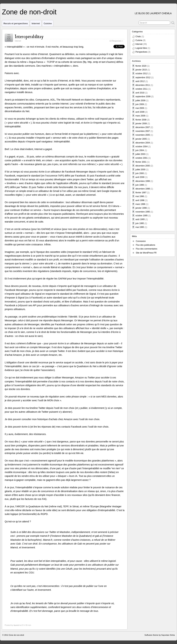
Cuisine (48, 23)
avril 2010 (140, 93)
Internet (36, 23)
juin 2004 (140, 150)
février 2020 (141, 66)
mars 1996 (140, 204)
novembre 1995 (143, 212)
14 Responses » (116, 41)
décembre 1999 (143, 181)
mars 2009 (140, 116)
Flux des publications (145, 245)
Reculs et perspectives (16, 23)
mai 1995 (140, 227)
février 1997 (141, 193)
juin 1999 (140, 185)
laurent (17, 625)
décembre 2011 (143, 85)
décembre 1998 (143, 189)
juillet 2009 (140, 101)
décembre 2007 (143, 127)
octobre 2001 (141, 158)
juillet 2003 (140, 154)
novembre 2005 (143, 135)
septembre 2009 (143, 97)
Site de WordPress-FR (146, 253)
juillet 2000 (140, 170)
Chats (138, 37)
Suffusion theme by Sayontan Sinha (160, 635)
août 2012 (140, 81)
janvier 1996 (141, 208)
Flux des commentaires (147, 249)
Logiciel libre (141, 48)
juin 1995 (140, 223)
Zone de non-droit (29, 12)
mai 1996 (140, 196)
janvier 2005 (141, 139)
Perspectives (141, 52)
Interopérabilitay (29, 36)
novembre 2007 (143, 131)
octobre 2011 (141, 89)
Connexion (141, 241)
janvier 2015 (141, 70)
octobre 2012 (141, 74)
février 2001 (141, 162)
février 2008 (141, 120)
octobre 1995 (141, 216)
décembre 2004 (143, 143)
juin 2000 (140, 173)
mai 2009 (140, 108)
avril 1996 (140, 200)
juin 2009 (140, 104)
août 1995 (140, 219)
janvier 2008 (141, 124)
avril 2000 (140, 177)
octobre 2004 (141, 147)
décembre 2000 (143, 166)
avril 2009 (140, 112)
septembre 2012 (143, 78)
